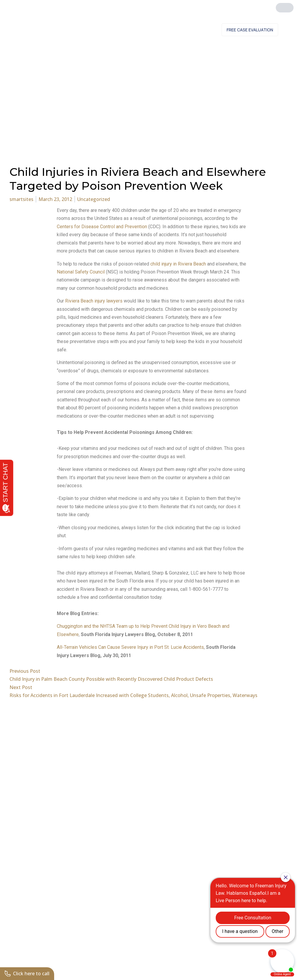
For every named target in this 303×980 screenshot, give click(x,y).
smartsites (21, 199)
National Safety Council (81, 272)
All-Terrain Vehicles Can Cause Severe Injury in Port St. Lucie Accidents (130, 647)
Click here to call (27, 973)
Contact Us (200, 30)
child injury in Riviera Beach (178, 264)
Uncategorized (94, 199)
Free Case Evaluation (250, 30)
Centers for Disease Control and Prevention (103, 227)
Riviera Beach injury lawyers (94, 301)
